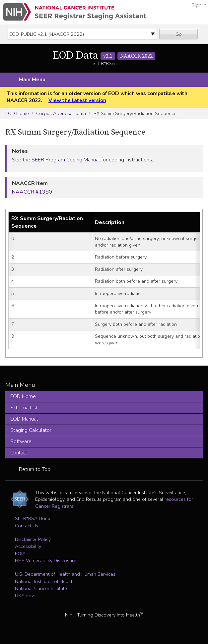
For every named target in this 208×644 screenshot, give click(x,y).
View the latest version (77, 100)
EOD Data (104, 56)
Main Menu (32, 80)
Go (179, 34)
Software (21, 441)
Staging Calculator (31, 430)
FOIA (20, 554)
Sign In (199, 5)
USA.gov (24, 596)
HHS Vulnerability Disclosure (46, 560)
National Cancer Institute (41, 588)
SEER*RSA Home (33, 518)
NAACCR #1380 (32, 192)
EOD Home (17, 113)
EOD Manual (24, 419)
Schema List (24, 408)
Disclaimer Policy (33, 539)
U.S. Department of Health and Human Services (65, 574)
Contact (19, 453)
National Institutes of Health (44, 581)
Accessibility (28, 546)
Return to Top (35, 469)
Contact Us (27, 526)
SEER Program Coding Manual (66, 160)
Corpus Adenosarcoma (61, 113)
